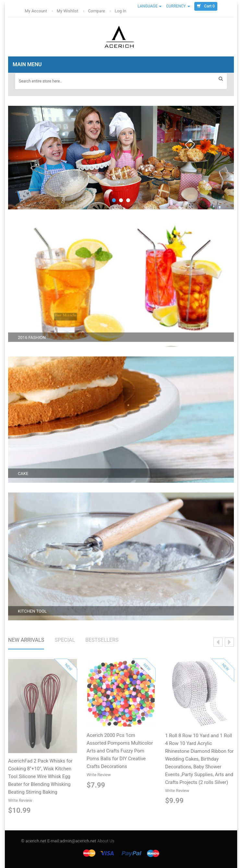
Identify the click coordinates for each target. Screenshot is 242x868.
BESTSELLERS (102, 641)
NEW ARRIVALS (26, 641)
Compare (97, 11)
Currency (178, 6)
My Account (36, 11)
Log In (121, 11)
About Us (106, 841)
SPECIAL (65, 641)
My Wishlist (68, 11)
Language (150, 6)
